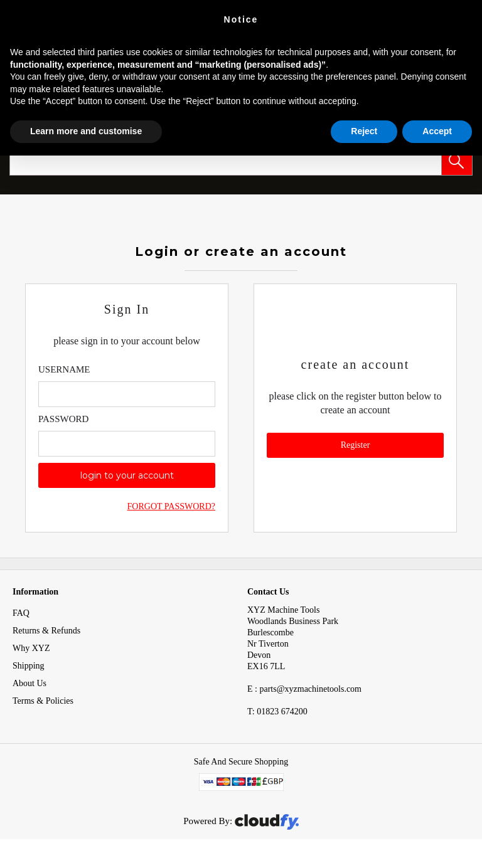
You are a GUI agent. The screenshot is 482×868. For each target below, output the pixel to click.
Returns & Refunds (46, 631)
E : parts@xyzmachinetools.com (304, 689)
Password (63, 419)
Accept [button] (437, 131)
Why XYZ (31, 648)
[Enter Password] (127, 444)
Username (64, 369)
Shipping (29, 666)
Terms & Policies (43, 701)
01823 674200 (277, 712)
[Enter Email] (127, 394)
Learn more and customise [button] (86, 131)
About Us (29, 683)
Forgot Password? (171, 506)
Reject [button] (364, 131)
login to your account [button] (127, 475)
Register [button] (356, 445)
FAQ (21, 613)
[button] (457, 160)
